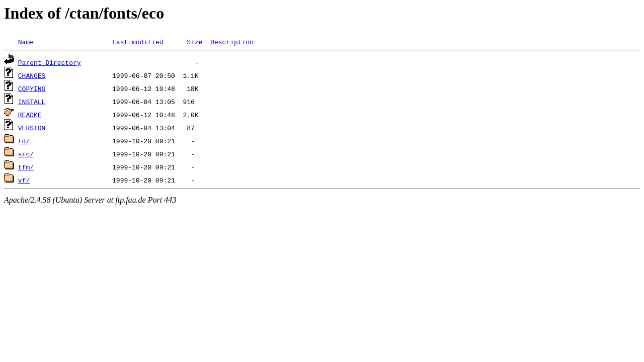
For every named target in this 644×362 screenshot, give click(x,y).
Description (232, 42)
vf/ (24, 180)
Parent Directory (50, 62)
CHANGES (32, 75)
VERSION (32, 128)
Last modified (138, 42)
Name (26, 42)
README (30, 115)
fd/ (24, 141)
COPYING (32, 88)
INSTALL (32, 102)
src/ (26, 154)
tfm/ (26, 167)
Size (194, 42)
